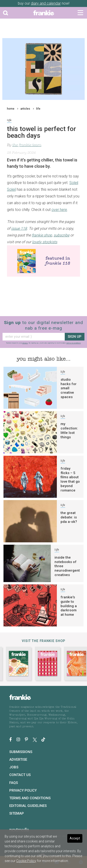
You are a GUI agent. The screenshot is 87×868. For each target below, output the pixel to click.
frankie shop (42, 235)
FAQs (14, 783)
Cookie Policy (26, 861)
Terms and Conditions (30, 798)
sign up (75, 337)
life (38, 109)
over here (59, 210)
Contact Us (20, 775)
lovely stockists (45, 242)
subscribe (61, 235)
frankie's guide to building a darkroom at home (69, 606)
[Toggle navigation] (80, 13)
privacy (25, 343)
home (11, 109)
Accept (75, 838)
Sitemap (17, 813)
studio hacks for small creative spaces (69, 388)
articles (25, 109)
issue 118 (19, 228)
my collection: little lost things (69, 430)
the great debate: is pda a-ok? (69, 517)
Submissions (21, 752)
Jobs (14, 767)
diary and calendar (46, 3)
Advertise (18, 760)
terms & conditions (74, 343)
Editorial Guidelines (28, 806)
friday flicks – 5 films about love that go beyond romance (70, 479)
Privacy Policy (23, 790)
